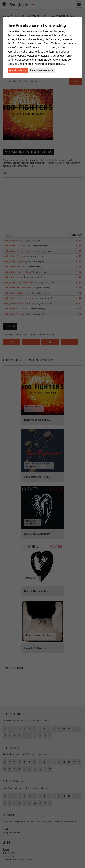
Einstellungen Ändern (41, 70)
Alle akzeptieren (18, 70)
